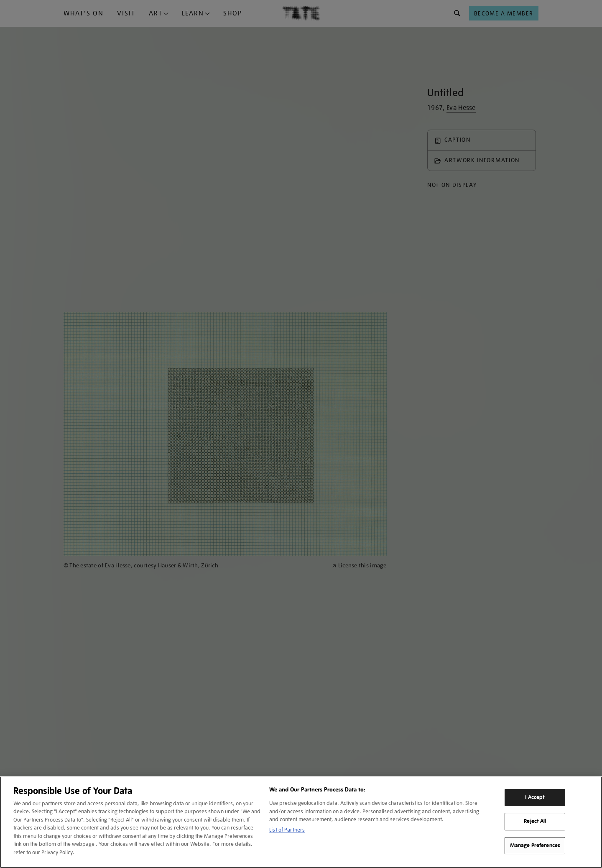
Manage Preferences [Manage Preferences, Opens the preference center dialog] (535, 845)
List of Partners (287, 830)
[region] (301, 822)
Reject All (535, 821)
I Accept (535, 797)
